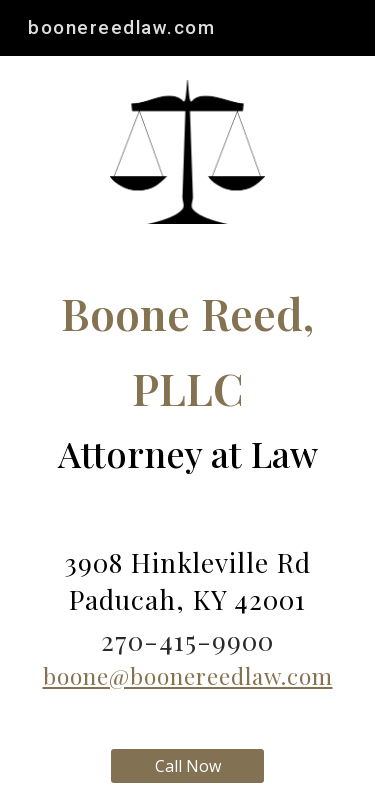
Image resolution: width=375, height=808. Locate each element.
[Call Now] (187, 766)
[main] (188, 380)
